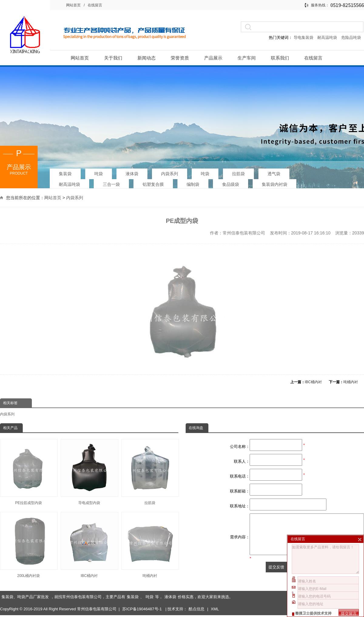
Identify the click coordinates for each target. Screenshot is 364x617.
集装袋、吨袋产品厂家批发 (25, 580)
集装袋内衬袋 (275, 184)
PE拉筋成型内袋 (29, 472)
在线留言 (95, 5)
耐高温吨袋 (328, 37)
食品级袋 (231, 184)
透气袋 (274, 173)
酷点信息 (197, 592)
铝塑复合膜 (153, 184)
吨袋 (99, 173)
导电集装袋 (303, 37)
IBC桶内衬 (313, 382)
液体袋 (132, 173)
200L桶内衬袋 (29, 545)
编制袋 (193, 184)
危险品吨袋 (351, 37)
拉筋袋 (238, 173)
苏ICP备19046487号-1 (143, 592)
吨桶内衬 (351, 382)
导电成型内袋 (89, 472)
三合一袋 (111, 184)
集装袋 (65, 173)
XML (215, 592)
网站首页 (73, 5)
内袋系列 (170, 173)
